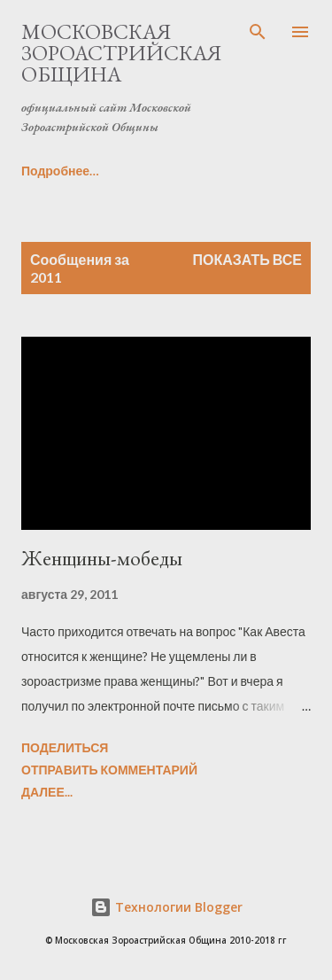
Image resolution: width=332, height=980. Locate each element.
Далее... (47, 792)
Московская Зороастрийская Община (121, 53)
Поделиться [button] (65, 747)
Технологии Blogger (166, 907)
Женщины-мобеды (102, 558)
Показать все (248, 259)
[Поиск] (258, 32)
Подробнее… (60, 171)
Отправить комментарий (109, 770)
